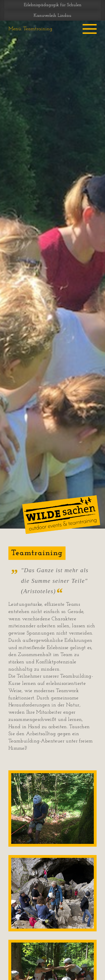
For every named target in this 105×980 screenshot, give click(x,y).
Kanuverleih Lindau (53, 16)
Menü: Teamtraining (30, 29)
